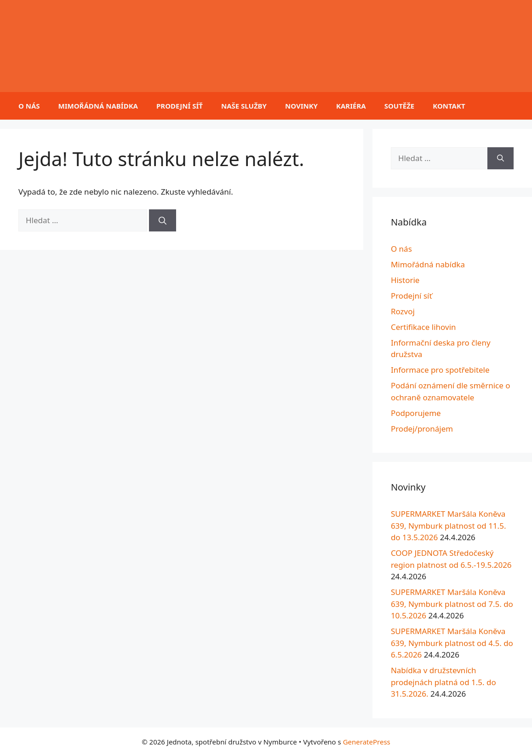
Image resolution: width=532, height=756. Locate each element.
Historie (405, 280)
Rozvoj (403, 311)
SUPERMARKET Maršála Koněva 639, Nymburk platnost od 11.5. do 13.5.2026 (449, 525)
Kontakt (449, 106)
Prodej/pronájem (422, 429)
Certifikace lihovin (423, 327)
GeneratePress (367, 742)
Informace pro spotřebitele (440, 370)
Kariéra (351, 106)
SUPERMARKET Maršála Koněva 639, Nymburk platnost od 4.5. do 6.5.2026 (452, 643)
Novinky (301, 106)
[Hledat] (163, 220)
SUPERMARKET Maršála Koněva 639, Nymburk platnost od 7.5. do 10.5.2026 (452, 604)
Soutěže (400, 106)
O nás (29, 106)
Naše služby (244, 106)
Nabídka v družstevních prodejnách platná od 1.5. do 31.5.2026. (443, 682)
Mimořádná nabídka (98, 106)
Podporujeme (416, 413)
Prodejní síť (180, 106)
